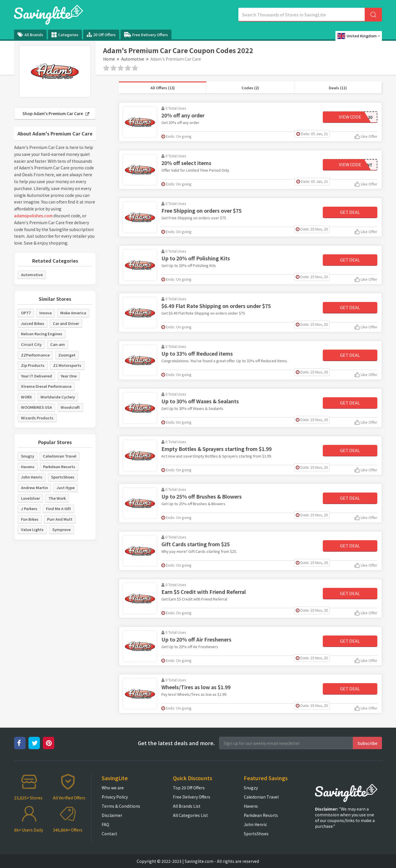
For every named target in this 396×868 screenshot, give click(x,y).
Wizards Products (37, 418)
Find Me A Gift (58, 508)
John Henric (32, 477)
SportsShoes (63, 477)
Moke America (73, 313)
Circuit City (31, 344)
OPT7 (26, 313)
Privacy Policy (115, 797)
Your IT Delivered (36, 376)
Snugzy (28, 456)
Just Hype (66, 488)
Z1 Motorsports (67, 365)
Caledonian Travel (60, 456)
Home (109, 59)
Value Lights (32, 529)
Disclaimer (112, 815)
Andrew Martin (34, 488)
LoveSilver (30, 498)
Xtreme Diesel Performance (46, 386)
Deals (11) (338, 88)
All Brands (30, 35)
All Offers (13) (163, 88)
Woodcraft (70, 407)
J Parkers (29, 508)
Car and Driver (66, 323)
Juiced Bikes (33, 323)
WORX (26, 397)
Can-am (58, 344)
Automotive (133, 59)
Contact (109, 834)
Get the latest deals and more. (176, 743)
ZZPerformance (35, 355)
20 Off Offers (101, 35)
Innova (46, 313)
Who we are (113, 788)
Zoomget (67, 355)
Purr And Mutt (60, 519)
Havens (28, 467)
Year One (69, 376)
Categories (65, 35)
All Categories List (190, 815)
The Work (57, 498)
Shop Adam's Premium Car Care (56, 113)
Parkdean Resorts (59, 467)
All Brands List (187, 806)
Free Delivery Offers (146, 35)
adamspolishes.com (33, 216)
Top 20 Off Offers (189, 788)
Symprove (61, 529)
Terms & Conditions (121, 806)
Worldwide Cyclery (58, 397)
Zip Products (33, 365)
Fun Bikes (30, 519)
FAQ (105, 824)
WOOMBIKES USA (36, 407)
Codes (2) (250, 88)
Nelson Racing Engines (42, 334)
